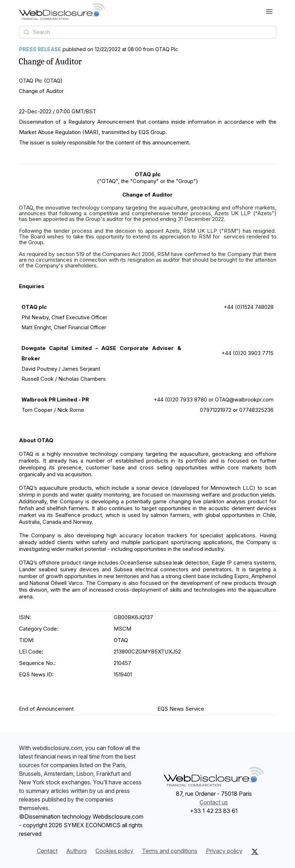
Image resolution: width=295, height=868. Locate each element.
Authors (77, 851)
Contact (47, 851)
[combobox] (148, 32)
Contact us (214, 802)
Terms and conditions (170, 851)
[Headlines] (62, 11)
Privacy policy (224, 851)
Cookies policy (114, 851)
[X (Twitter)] (255, 852)
